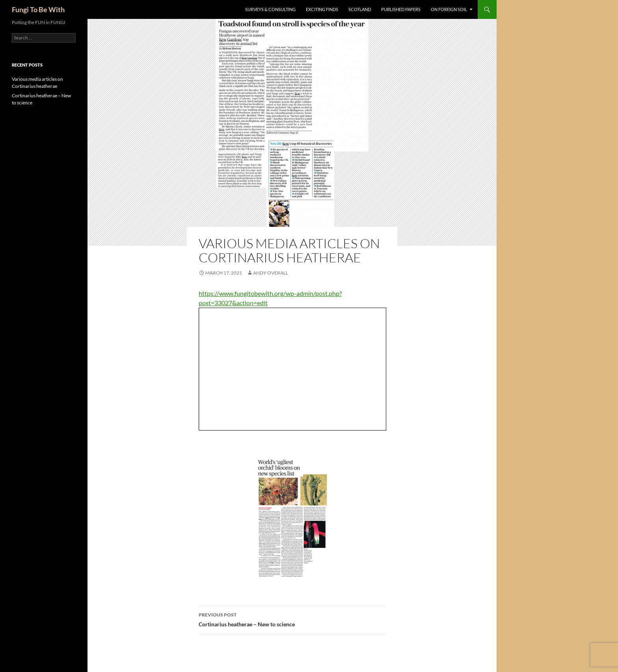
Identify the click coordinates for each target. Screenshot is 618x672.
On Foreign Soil (449, 9)
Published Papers (401, 9)
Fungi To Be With (38, 9)
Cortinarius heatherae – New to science (292, 619)
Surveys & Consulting (270, 9)
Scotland (360, 9)
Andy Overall (271, 273)
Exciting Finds (322, 9)
